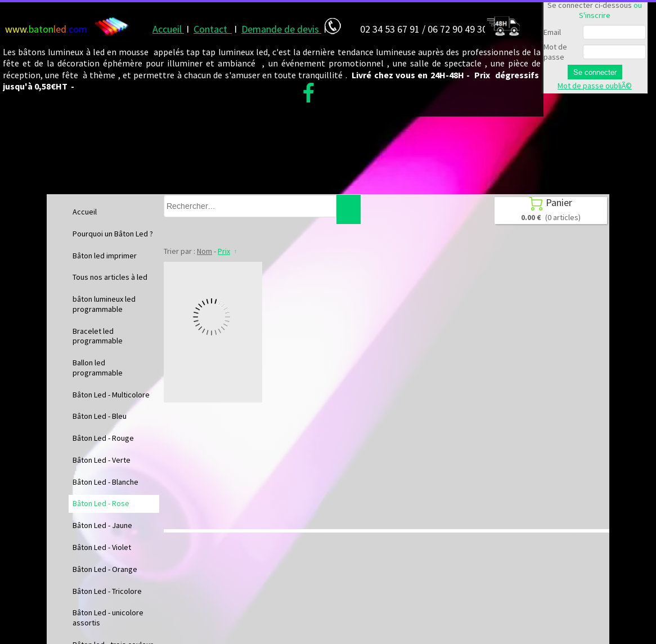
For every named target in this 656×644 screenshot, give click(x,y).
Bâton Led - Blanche (105, 482)
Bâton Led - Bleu (100, 416)
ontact (215, 29)
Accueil (85, 212)
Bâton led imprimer (105, 256)
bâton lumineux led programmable (104, 304)
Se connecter (595, 72)
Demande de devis (281, 29)
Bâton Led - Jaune (102, 525)
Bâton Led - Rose (101, 503)
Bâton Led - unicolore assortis (108, 618)
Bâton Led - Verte (102, 460)
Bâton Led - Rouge (103, 438)
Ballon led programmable (98, 368)
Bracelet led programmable (98, 336)
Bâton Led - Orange (105, 569)
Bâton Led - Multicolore (111, 395)
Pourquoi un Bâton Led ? (113, 234)
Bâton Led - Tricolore (107, 591)
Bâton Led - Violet (102, 547)
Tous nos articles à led (110, 277)
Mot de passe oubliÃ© (595, 86)
